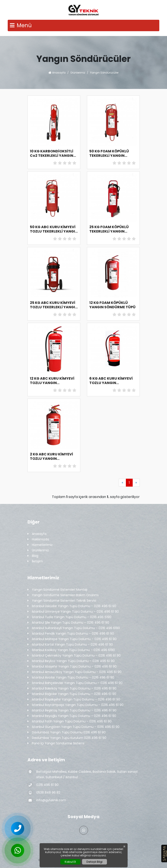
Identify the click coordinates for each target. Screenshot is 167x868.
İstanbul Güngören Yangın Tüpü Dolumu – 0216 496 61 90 (73, 727)
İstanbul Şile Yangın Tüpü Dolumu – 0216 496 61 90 (68, 623)
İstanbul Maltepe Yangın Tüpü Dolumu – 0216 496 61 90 (72, 639)
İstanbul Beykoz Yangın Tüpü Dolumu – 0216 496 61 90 (71, 661)
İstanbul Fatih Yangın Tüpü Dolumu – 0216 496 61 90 (70, 721)
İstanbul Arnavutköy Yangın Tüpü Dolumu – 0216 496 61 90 (74, 672)
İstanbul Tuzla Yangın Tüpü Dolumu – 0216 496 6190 (69, 617)
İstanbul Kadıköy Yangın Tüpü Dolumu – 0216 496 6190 (71, 650)
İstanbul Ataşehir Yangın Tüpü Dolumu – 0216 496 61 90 (72, 667)
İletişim (35, 561)
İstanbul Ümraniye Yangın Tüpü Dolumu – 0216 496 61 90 (73, 612)
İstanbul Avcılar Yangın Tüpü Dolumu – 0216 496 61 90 (71, 678)
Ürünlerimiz (78, 73)
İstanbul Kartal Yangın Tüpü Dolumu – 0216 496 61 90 (70, 645)
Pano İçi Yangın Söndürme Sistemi (56, 743)
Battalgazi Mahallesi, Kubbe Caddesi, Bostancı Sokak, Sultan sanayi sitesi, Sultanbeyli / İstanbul (83, 774)
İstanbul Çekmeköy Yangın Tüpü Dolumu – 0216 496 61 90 (74, 656)
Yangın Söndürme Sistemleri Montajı (57, 590)
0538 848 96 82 (44, 793)
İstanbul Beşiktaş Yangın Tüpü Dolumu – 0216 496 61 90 (72, 710)
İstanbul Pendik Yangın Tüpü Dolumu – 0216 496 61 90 (71, 634)
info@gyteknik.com (47, 800)
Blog (33, 556)
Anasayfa (57, 73)
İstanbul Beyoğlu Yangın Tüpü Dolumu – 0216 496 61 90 (72, 716)
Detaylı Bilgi (95, 862)
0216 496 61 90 (43, 785)
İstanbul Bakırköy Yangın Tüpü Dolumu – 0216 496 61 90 (72, 688)
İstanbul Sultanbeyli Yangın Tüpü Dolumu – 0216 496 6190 (74, 628)
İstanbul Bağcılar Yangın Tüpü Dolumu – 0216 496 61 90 (72, 694)
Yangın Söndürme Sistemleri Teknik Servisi (62, 601)
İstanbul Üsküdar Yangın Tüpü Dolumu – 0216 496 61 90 (72, 606)
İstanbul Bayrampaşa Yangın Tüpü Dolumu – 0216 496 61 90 (75, 705)
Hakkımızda (38, 539)
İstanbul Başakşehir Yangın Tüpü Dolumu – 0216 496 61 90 (74, 699)
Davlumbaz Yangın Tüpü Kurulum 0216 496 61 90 (67, 738)
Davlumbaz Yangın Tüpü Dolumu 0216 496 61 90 (67, 732)
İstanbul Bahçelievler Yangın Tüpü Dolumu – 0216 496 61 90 (75, 683)
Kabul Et (70, 862)
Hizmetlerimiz (40, 545)
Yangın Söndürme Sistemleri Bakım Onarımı (63, 595)
